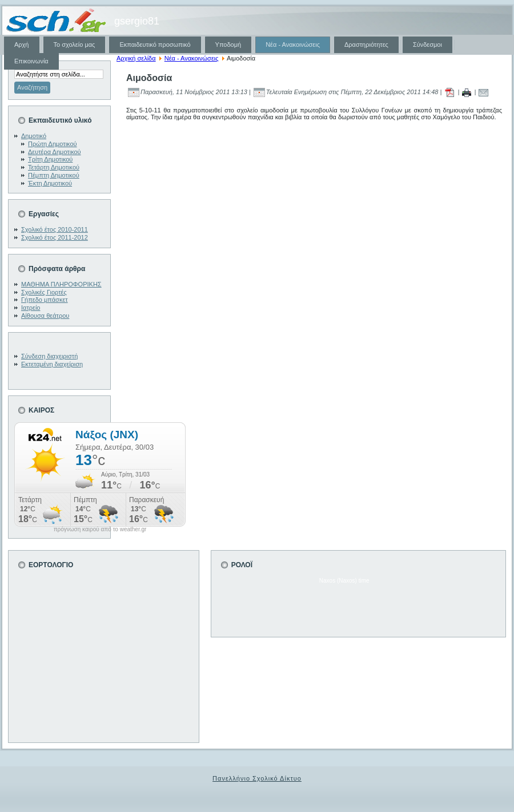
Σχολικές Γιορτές (44, 292)
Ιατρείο (31, 308)
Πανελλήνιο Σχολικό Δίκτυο (257, 778)
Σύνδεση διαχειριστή (49, 356)
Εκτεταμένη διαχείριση (52, 364)
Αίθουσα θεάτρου (45, 316)
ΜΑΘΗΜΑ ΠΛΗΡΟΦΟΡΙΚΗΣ (61, 284)
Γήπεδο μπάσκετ (45, 300)
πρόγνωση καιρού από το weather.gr (100, 530)
